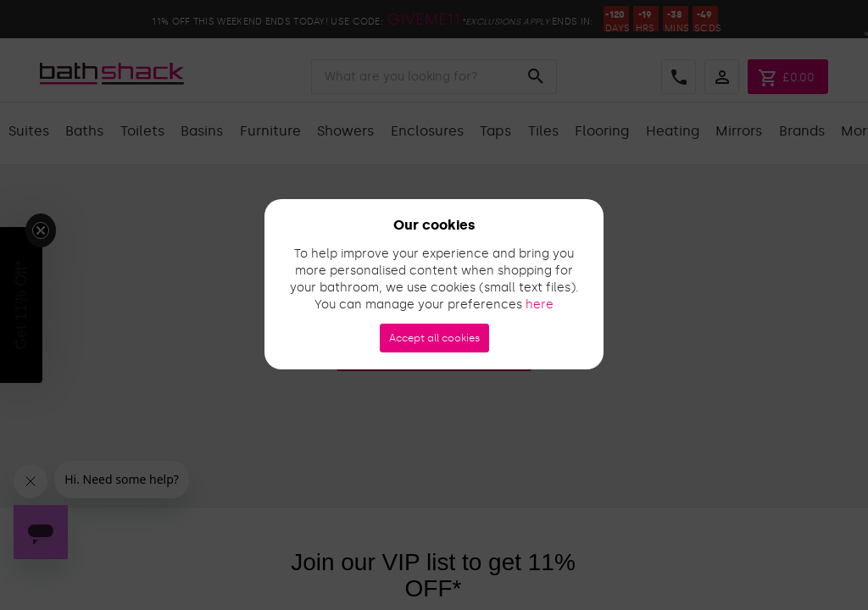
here (540, 305)
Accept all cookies (434, 338)
